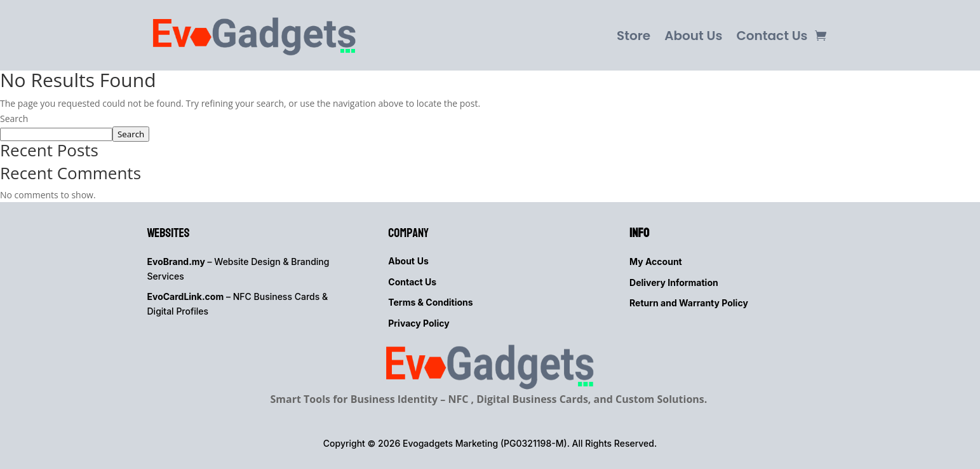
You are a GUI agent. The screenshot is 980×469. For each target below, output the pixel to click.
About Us (693, 36)
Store (634, 36)
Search (14, 119)
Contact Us (772, 36)
